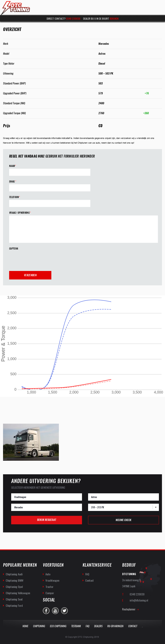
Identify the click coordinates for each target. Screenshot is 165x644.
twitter (64, 611)
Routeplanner (129, 609)
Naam (13, 166)
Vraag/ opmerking (20, 213)
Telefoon (15, 197)
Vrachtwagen (52, 580)
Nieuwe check (123, 520)
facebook (46, 611)
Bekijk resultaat (47, 520)
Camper (50, 593)
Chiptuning (39, 626)
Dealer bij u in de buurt (101, 19)
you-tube (55, 611)
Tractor (49, 587)
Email (13, 182)
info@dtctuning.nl (139, 600)
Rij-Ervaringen (115, 626)
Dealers (98, 626)
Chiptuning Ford (14, 605)
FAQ (87, 574)
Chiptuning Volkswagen (18, 593)
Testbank (76, 626)
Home (25, 626)
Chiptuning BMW (15, 580)
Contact (90, 580)
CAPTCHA (14, 249)
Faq (87, 626)
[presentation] (40, 259)
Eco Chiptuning (58, 626)
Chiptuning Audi (14, 574)
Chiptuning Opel (14, 587)
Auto (48, 574)
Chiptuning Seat (14, 599)
